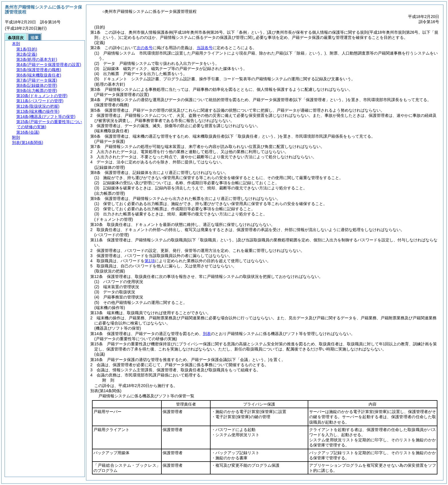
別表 (207, 334)
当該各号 (205, 48)
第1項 (150, 261)
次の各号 (145, 48)
